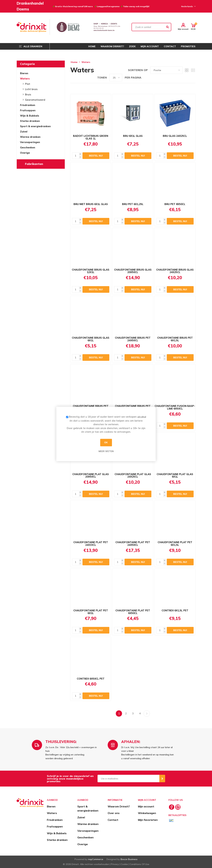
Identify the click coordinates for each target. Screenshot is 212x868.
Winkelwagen (147, 813)
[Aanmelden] (128, 779)
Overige (25, 153)
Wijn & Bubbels (30, 116)
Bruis (28, 94)
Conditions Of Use (139, 864)
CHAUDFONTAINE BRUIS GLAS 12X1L (91, 271)
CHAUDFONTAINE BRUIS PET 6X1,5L (175, 339)
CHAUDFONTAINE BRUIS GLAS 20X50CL (133, 271)
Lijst (193, 70)
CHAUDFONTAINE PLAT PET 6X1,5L (175, 544)
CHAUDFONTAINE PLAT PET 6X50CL (133, 612)
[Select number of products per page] (116, 78)
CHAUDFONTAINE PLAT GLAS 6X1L (175, 476)
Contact (113, 820)
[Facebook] (172, 807)
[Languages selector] (188, 6)
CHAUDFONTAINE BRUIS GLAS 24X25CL (175, 271)
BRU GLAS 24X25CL (175, 136)
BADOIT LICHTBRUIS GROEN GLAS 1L (91, 137)
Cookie (124, 864)
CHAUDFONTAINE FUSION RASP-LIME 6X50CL (175, 407)
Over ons (114, 813)
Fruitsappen (28, 110)
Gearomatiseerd (35, 100)
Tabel (187, 70)
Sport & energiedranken (35, 126)
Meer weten (106, 451)
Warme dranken (30, 137)
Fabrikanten (34, 164)
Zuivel (24, 132)
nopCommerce (96, 859)
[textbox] (151, 27)
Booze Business (129, 859)
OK (106, 442)
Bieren (24, 73)
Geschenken (28, 147)
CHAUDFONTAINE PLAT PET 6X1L (91, 612)
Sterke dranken (30, 121)
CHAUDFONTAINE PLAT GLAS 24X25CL (133, 476)
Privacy (115, 864)
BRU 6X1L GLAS (133, 136)
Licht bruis (31, 89)
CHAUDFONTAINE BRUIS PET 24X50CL (133, 339)
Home (74, 62)
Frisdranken (28, 105)
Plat (28, 84)
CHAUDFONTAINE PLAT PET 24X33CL (91, 544)
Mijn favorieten (148, 820)
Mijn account (183, 29)
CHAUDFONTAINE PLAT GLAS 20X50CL (91, 476)
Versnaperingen (30, 142)
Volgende (147, 714)
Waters (25, 79)
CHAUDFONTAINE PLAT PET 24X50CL (133, 544)
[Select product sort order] (166, 70)
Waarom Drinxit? (119, 806)
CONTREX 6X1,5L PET (175, 611)
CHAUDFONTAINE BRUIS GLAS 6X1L (91, 339)
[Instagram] (178, 807)
